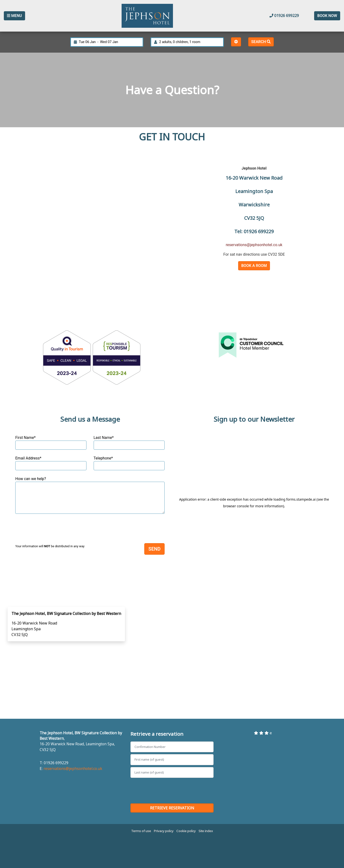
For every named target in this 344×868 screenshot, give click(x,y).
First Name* (51, 442)
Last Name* (129, 442)
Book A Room (254, 266)
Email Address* (51, 463)
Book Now (327, 16)
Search (261, 42)
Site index (206, 831)
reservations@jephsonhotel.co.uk (254, 245)
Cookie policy (186, 831)
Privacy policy (164, 831)
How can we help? (90, 495)
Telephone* (129, 463)
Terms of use (141, 831)
